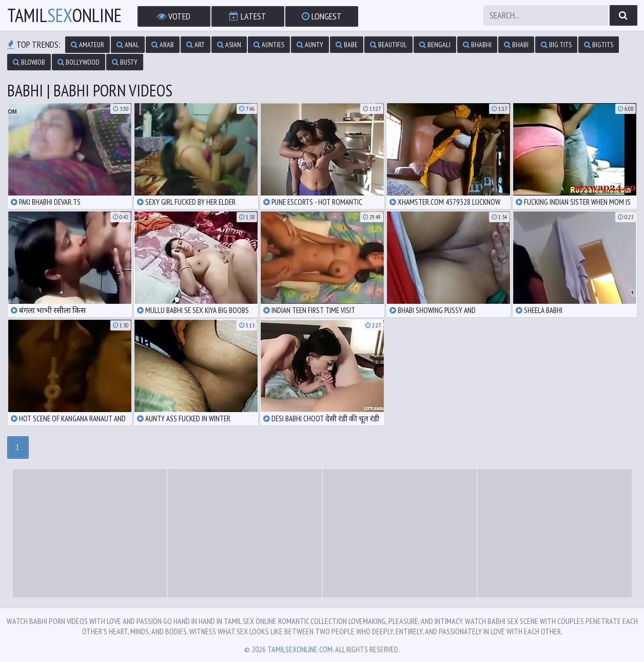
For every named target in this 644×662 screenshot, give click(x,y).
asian (229, 45)
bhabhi (477, 45)
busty (125, 62)
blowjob (29, 62)
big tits (556, 45)
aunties (269, 45)
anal (128, 45)
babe (347, 45)
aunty (310, 45)
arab (163, 45)
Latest (248, 16)
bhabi (516, 45)
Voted (174, 16)
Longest (322, 16)
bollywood (79, 62)
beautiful (388, 45)
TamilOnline (64, 15)
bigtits (599, 45)
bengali (435, 45)
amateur (87, 45)
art (196, 45)
